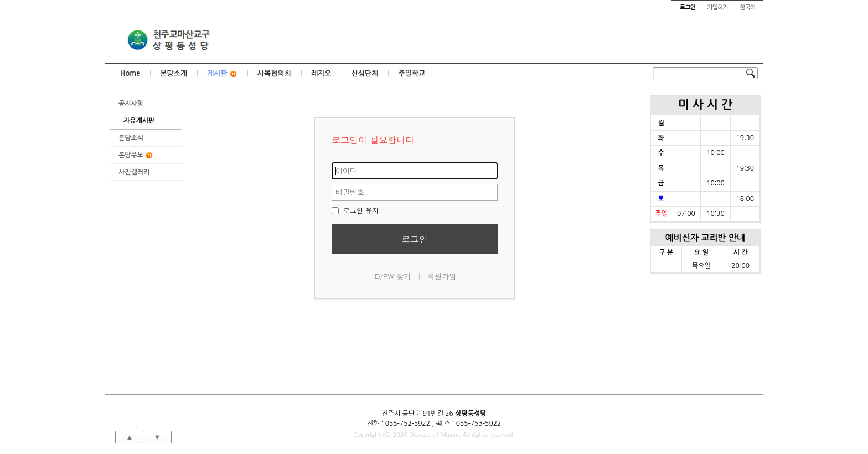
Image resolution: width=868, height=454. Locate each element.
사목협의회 (274, 73)
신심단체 (365, 73)
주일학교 (412, 73)
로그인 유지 (355, 210)
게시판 (222, 74)
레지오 (321, 73)
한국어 (747, 7)
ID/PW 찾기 (392, 276)
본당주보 (136, 155)
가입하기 (717, 7)
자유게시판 (139, 121)
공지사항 (131, 104)
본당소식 (131, 138)
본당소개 (174, 73)
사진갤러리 (134, 172)
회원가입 (442, 276)
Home (130, 73)
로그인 (415, 239)
